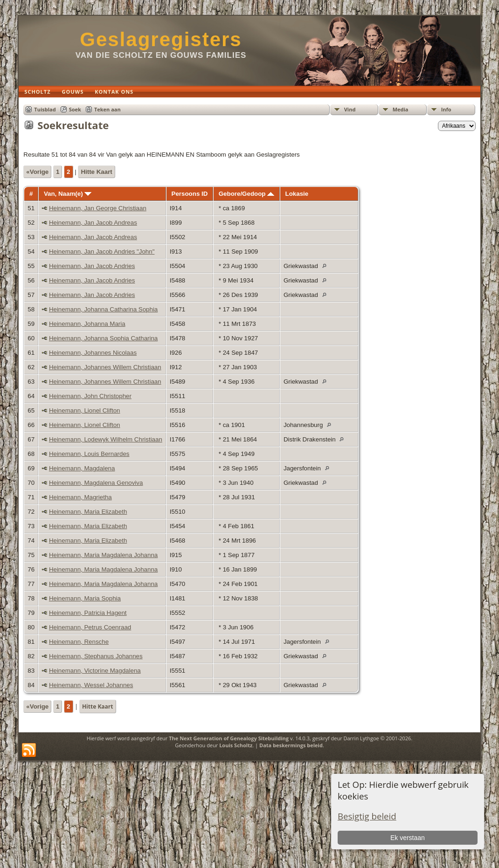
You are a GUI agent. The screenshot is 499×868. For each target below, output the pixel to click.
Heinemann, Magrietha (80, 497)
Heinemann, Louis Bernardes (89, 454)
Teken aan (107, 109)
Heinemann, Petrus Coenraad (90, 627)
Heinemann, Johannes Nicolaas (93, 353)
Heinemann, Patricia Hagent (88, 613)
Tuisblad (45, 109)
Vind (350, 109)
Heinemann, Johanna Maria (87, 324)
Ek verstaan (408, 838)
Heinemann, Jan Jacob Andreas (93, 223)
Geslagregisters (161, 39)
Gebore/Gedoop (246, 194)
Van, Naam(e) (68, 194)
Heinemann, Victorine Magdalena (95, 671)
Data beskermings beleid (291, 745)
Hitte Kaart (96, 172)
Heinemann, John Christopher (90, 396)
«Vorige (37, 172)
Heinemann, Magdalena (82, 468)
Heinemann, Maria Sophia (85, 598)
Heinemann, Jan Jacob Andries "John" (102, 251)
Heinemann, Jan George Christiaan (98, 208)
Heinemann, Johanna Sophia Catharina (103, 338)
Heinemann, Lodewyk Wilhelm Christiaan (106, 439)
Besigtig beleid (367, 816)
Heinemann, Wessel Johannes (91, 685)
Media (401, 109)
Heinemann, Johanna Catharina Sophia (103, 309)
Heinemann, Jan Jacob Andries (92, 266)
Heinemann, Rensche (79, 642)
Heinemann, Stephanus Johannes (96, 656)
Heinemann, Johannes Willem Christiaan (105, 367)
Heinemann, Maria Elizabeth (88, 512)
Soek (75, 109)
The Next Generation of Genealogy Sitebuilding (229, 738)
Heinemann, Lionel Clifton (85, 410)
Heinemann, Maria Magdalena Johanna (103, 555)
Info (446, 109)
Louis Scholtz (236, 745)
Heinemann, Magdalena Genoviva (96, 483)
